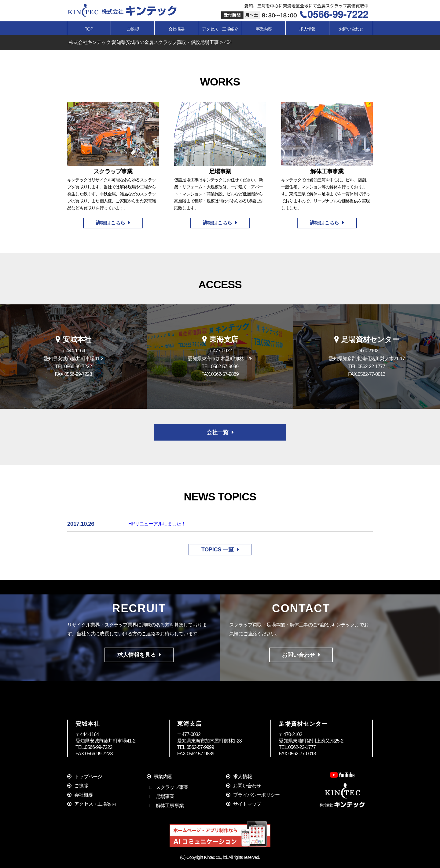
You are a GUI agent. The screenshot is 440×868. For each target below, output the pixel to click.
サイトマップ (247, 804)
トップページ (88, 777)
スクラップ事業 (172, 787)
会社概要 (176, 29)
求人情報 (308, 29)
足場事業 (165, 796)
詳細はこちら (111, 223)
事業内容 (163, 777)
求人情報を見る (137, 655)
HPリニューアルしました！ (157, 524)
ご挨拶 (133, 29)
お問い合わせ (351, 29)
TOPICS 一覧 (218, 550)
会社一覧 (218, 432)
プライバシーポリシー (256, 795)
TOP (89, 29)
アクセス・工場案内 (95, 804)
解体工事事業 (170, 806)
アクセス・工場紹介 (220, 29)
